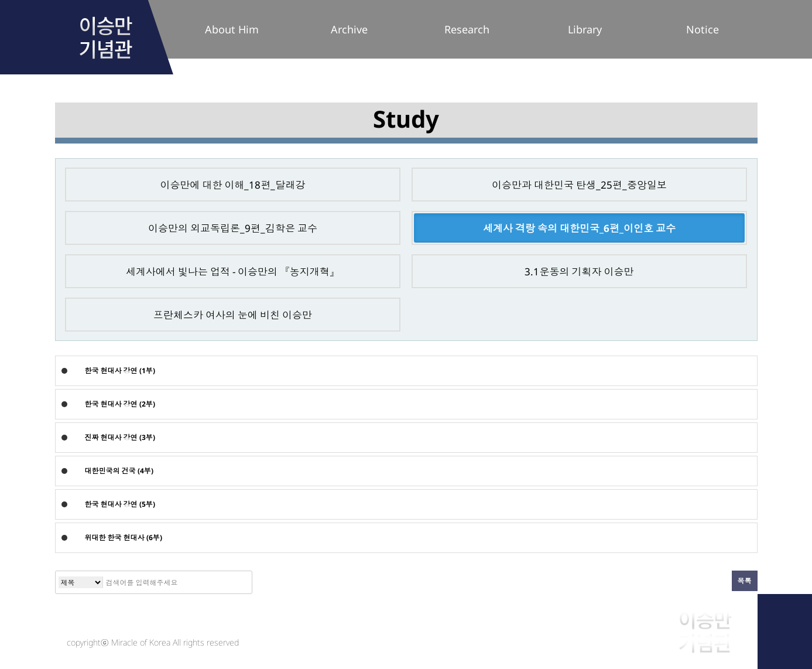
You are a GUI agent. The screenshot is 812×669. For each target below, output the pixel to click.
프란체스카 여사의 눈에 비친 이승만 (233, 315)
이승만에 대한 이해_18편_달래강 (232, 185)
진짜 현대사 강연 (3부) (120, 437)
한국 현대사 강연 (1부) (120, 371)
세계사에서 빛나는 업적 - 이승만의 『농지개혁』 (233, 272)
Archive (349, 29)
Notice (703, 29)
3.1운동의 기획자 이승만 (579, 272)
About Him (232, 29)
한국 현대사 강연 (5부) (120, 504)
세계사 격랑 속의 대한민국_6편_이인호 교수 (579, 228)
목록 (745, 581)
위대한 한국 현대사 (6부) (124, 537)
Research (467, 29)
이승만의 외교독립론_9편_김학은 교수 (233, 228)
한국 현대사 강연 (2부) (120, 404)
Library (585, 29)
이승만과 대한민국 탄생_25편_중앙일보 (579, 185)
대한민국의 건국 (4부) (119, 471)
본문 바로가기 (0, 0)
